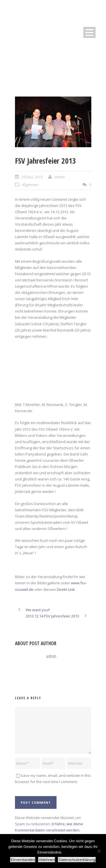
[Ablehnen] (99, 851)
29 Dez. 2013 (32, 177)
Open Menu (89, 32)
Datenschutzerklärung (77, 860)
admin (60, 177)
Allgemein (30, 185)
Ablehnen (47, 860)
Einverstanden (23, 860)
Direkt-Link (66, 589)
